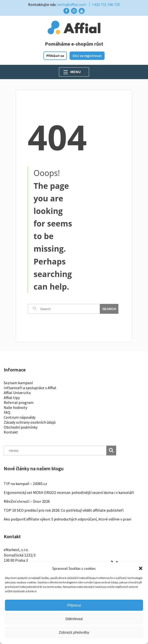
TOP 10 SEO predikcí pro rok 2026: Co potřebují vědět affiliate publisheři (64, 510)
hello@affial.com (72, 4)
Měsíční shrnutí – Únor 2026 (27, 501)
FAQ (7, 412)
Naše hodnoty (15, 407)
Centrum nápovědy (20, 417)
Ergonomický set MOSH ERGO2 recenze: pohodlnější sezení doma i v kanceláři (69, 492)
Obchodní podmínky (21, 427)
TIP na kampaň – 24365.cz (25, 484)
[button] (141, 568)
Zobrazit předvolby (74, 632)
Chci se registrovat (87, 56)
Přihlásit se (55, 56)
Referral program (19, 402)
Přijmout (74, 605)
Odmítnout (74, 619)
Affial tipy (12, 398)
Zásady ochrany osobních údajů (30, 422)
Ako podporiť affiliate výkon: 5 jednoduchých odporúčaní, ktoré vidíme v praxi (67, 519)
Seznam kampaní (18, 383)
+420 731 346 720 (106, 4)
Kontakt (11, 432)
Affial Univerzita (17, 393)
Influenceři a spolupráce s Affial (30, 388)
